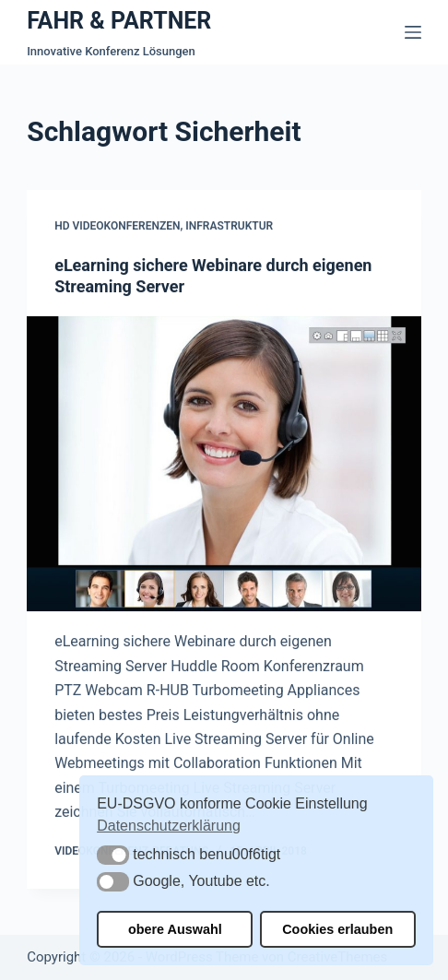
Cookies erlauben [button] (337, 929)
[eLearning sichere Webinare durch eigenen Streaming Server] (224, 464)
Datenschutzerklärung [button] (169, 826)
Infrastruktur (229, 227)
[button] (113, 855)
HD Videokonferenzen (117, 227)
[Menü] (413, 32)
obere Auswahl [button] (175, 929)
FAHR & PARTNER (119, 21)
